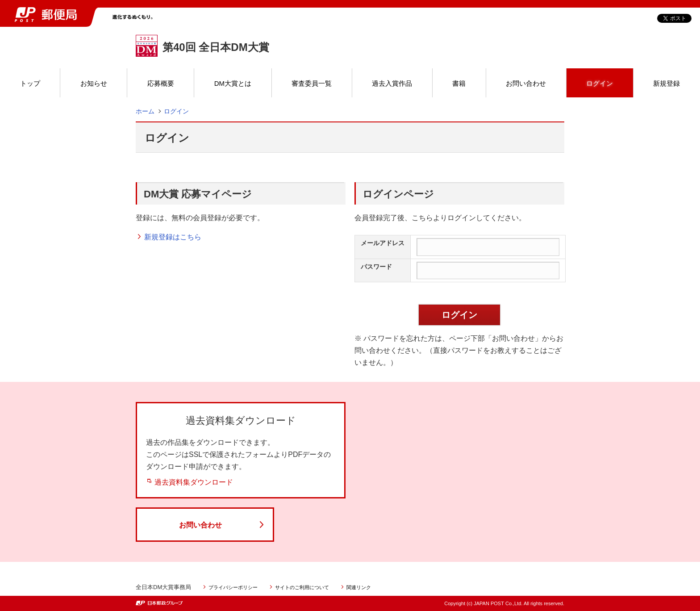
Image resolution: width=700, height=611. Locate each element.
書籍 (459, 83)
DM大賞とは (233, 83)
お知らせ (94, 83)
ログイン (600, 83)
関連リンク (359, 587)
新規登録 (667, 83)
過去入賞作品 (392, 83)
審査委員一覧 (312, 83)
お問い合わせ (526, 83)
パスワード (376, 267)
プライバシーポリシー (233, 587)
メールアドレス (383, 243)
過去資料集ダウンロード (194, 482)
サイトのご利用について (302, 587)
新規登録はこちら (173, 237)
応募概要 (161, 83)
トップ (30, 83)
